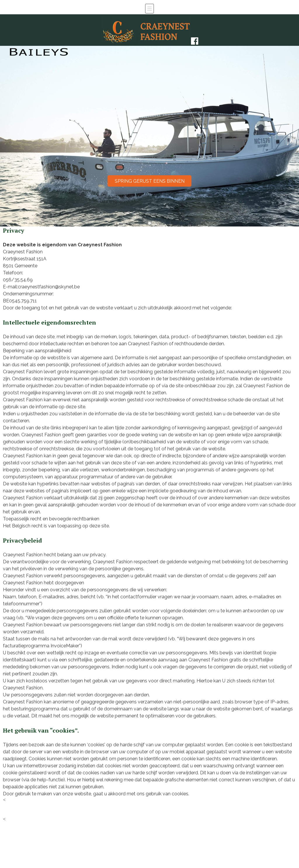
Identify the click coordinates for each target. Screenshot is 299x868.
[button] (150, 223)
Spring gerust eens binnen (150, 181)
